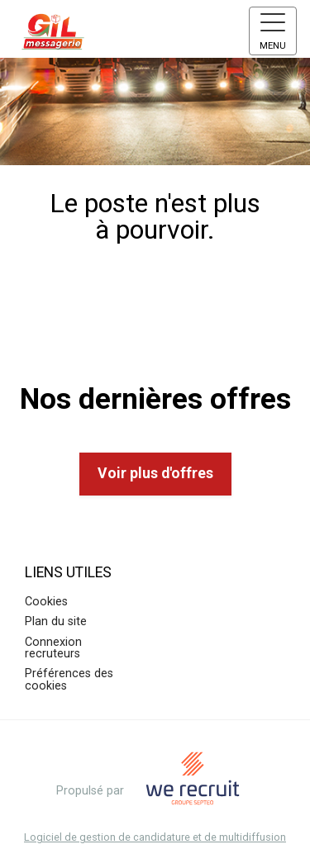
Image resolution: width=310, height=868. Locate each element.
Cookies (46, 602)
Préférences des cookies (69, 679)
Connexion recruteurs (53, 648)
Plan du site (56, 621)
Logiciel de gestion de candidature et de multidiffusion (155, 838)
